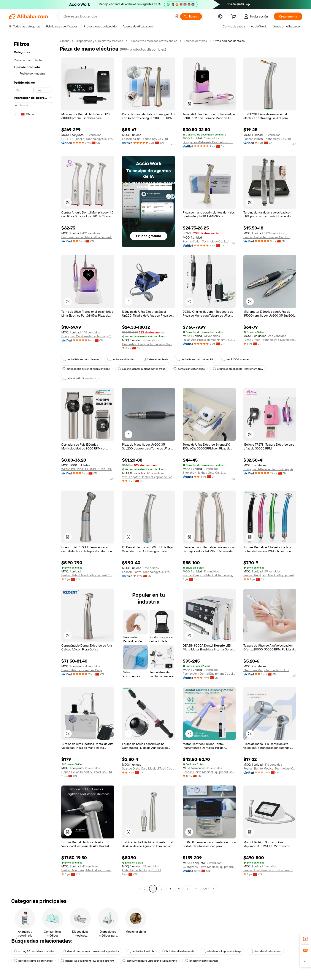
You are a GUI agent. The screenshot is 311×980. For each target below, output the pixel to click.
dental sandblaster (121, 359)
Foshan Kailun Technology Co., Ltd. (145, 139)
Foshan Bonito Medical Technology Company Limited (270, 768)
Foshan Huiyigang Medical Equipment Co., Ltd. (270, 575)
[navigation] (33, 465)
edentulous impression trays (222, 951)
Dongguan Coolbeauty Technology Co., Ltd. (88, 336)
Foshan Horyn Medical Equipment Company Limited (209, 772)
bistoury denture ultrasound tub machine (150, 961)
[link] (305, 939)
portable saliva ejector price (33, 961)
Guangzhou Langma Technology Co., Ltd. (148, 344)
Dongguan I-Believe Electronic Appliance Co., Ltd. (270, 469)
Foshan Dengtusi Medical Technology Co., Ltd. (209, 575)
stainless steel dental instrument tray (238, 369)
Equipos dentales (195, 41)
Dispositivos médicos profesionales (153, 41)
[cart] (234, 17)
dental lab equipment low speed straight (88, 961)
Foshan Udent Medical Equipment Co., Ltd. (88, 575)
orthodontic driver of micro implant (86, 369)
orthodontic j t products (79, 378)
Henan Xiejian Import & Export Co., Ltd (87, 772)
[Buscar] (191, 16)
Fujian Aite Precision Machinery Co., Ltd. (209, 340)
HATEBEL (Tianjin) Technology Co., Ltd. (87, 139)
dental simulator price (189, 369)
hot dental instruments (178, 951)
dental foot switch (141, 951)
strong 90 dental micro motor (34, 951)
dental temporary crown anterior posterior (91, 951)
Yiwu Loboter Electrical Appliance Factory (148, 477)
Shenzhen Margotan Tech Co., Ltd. (266, 670)
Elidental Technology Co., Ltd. (142, 870)
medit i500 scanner (236, 359)
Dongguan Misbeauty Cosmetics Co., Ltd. (209, 142)
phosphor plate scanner (202, 961)
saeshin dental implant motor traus (142, 369)
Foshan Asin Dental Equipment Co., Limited (209, 674)
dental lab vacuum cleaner (81, 359)
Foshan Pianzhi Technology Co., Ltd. (267, 139)
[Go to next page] (213, 889)
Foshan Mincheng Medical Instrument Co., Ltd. (88, 870)
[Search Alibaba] (116, 16)
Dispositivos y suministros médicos (99, 41)
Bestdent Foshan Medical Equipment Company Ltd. (88, 237)
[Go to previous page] (144, 889)
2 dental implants (155, 359)
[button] (176, 16)
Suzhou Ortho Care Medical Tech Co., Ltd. (148, 768)
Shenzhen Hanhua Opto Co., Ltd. (204, 473)
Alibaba (64, 41)
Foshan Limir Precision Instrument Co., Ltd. (270, 870)
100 (205, 889)
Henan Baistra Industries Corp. (82, 670)
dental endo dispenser (265, 951)
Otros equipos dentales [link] (229, 41)
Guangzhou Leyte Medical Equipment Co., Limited (209, 867)
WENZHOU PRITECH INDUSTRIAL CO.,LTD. (88, 469)
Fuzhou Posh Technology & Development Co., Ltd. (270, 340)
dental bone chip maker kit (195, 359)
